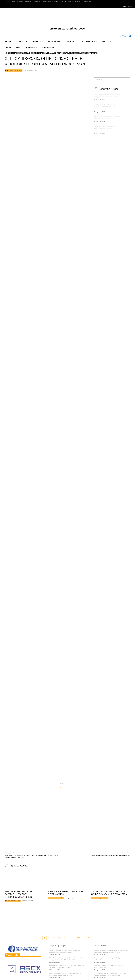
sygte (61, 783)
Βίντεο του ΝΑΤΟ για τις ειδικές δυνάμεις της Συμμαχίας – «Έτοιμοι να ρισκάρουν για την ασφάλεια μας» (111, 974)
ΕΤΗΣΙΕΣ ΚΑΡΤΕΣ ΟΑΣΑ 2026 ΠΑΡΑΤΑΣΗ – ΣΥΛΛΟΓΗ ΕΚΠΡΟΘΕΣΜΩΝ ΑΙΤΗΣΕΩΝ (19, 894)
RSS (79, 938)
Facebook (51, 938)
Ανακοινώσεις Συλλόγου (14, 71)
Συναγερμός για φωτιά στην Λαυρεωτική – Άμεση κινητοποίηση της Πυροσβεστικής (112, 959)
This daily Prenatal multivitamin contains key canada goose (111, 855)
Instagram (66, 938)
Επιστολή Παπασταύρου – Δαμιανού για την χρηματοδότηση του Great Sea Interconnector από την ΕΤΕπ (111, 951)
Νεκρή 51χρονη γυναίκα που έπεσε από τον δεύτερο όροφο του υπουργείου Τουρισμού (107, 96)
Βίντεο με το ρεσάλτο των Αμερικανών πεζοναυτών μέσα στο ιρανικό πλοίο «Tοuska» (106, 107)
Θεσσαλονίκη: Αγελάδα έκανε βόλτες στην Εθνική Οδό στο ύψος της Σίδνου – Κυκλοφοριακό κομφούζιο (67, 967)
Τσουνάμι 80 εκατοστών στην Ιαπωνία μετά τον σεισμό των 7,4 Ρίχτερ (107, 117)
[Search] (128, 80)
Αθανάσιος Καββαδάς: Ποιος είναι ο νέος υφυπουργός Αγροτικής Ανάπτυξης (109, 967)
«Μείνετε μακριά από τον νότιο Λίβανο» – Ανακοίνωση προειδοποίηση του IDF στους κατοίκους (65, 951)
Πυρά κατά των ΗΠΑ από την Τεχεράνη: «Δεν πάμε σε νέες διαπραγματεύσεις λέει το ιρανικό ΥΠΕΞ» (66, 974)
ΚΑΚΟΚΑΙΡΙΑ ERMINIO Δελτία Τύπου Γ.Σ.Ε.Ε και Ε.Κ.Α (65, 893)
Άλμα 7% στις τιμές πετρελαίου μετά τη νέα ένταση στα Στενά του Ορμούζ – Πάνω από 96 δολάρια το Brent (67, 959)
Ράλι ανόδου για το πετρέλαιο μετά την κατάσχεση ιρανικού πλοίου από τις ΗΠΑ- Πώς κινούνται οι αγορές (107, 128)
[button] (126, 36)
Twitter (91, 938)
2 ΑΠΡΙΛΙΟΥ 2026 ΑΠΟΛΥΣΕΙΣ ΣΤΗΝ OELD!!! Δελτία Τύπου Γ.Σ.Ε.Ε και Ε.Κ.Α (109, 893)
